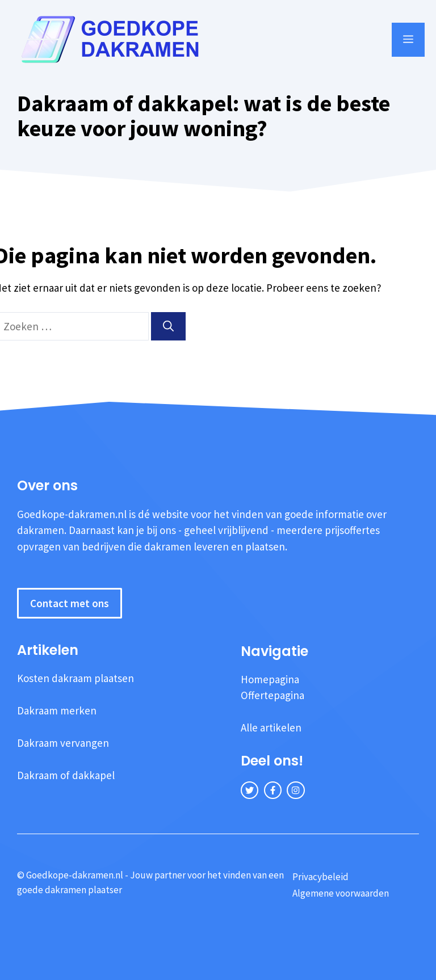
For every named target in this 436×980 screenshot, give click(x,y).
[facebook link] (273, 790)
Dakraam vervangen (63, 743)
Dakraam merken (57, 710)
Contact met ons (70, 603)
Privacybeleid (320, 877)
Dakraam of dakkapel (66, 775)
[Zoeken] (168, 327)
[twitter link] (250, 790)
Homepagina (270, 679)
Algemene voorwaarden (341, 893)
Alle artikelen (271, 727)
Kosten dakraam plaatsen (76, 678)
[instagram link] (295, 790)
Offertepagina (272, 695)
